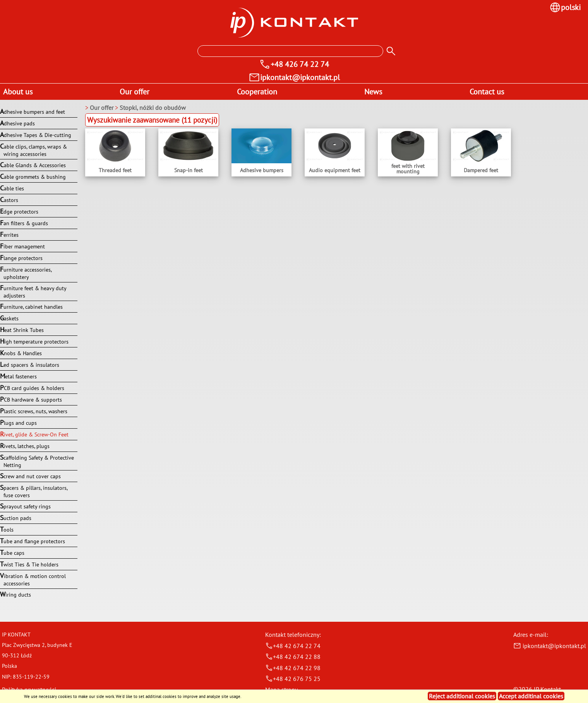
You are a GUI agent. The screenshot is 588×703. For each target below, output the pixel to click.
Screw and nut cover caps (30, 476)
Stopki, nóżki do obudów (153, 108)
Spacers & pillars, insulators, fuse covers (34, 491)
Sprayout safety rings (25, 506)
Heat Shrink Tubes (22, 330)
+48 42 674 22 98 (293, 668)
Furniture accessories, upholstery (26, 273)
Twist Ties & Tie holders (29, 564)
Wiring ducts (15, 594)
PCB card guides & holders (32, 388)
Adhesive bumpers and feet (33, 111)
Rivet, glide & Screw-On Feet (34, 434)
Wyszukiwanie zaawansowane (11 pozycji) (152, 120)
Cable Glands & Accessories (33, 165)
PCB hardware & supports (31, 399)
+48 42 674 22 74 (293, 646)
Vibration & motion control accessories (33, 579)
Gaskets (9, 318)
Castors (9, 200)
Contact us (487, 92)
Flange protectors (21, 258)
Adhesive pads (17, 123)
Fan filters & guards (24, 223)
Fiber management (22, 246)
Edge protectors (19, 211)
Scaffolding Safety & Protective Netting (37, 461)
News (373, 92)
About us (18, 92)
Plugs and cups (18, 422)
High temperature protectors (34, 341)
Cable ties (12, 188)
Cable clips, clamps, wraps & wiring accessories (33, 150)
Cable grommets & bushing (33, 176)
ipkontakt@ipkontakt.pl (550, 646)
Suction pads (16, 518)
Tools (7, 529)
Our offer (135, 92)
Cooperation (257, 92)
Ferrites (9, 234)
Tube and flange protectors (33, 541)
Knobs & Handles (21, 353)
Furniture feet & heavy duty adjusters (33, 291)
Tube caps (12, 552)
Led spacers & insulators (30, 364)
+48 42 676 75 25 (293, 679)
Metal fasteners (18, 376)
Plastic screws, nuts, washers (34, 411)
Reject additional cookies (462, 696)
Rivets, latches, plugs (25, 446)
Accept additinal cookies (531, 696)
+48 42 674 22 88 (293, 657)
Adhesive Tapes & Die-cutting (36, 135)
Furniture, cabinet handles (31, 306)
